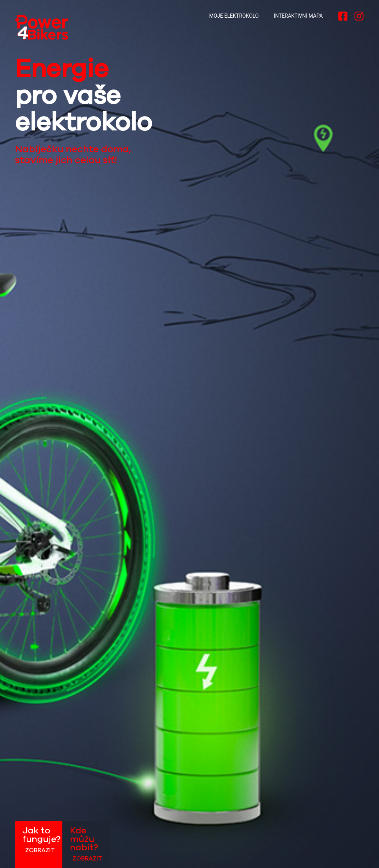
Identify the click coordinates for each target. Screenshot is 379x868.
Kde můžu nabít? (86, 844)
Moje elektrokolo (234, 16)
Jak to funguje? (42, 840)
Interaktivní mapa (298, 16)
